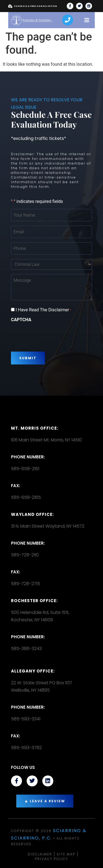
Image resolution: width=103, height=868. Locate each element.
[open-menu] (87, 20)
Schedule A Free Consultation (33, 6)
